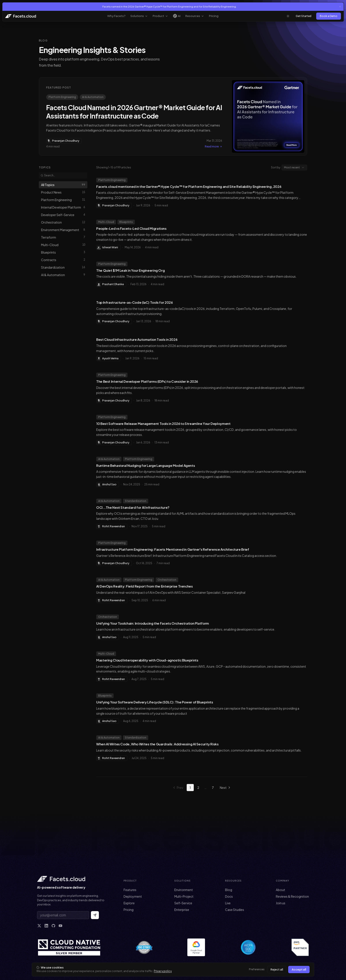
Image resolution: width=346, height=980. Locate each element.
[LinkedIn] (46, 926)
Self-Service (183, 903)
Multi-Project (184, 896)
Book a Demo (329, 16)
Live (228, 903)
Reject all (277, 969)
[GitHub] (53, 926)
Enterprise (182, 910)
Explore (129, 903)
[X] (39, 926)
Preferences (257, 969)
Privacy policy (163, 971)
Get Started (304, 16)
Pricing (214, 16)
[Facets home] (71, 879)
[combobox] (294, 168)
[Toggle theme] (288, 16)
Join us (281, 903)
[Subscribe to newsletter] (95, 915)
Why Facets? (116, 16)
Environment (184, 890)
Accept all (299, 969)
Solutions (139, 16)
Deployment (133, 896)
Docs (229, 896)
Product (160, 16)
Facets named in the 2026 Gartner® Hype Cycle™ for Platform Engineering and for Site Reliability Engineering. (169, 7)
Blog (229, 890)
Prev (178, 788)
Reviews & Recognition (292, 896)
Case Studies (235, 910)
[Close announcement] (340, 7)
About (280, 890)
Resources (195, 16)
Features (130, 890)
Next (225, 788)
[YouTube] (60, 926)
